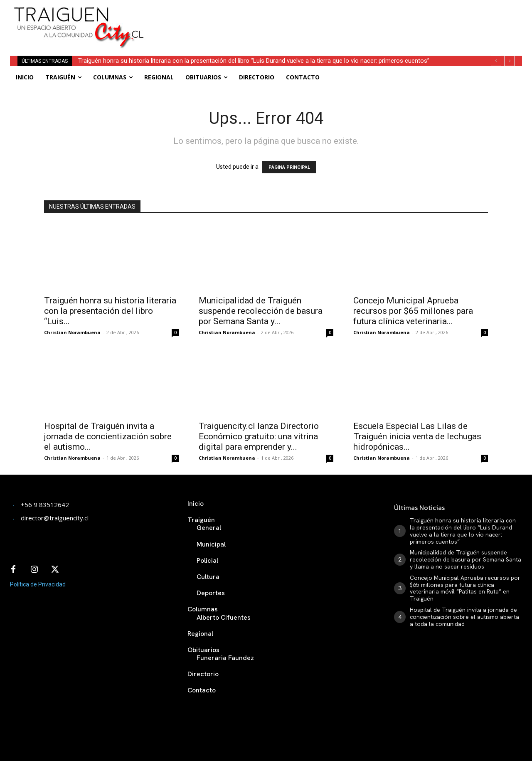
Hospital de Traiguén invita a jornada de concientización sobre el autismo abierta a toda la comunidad (464, 617)
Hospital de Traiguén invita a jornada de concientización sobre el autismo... (108, 436)
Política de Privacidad (38, 584)
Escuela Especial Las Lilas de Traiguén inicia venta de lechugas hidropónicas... (417, 436)
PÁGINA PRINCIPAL (289, 167)
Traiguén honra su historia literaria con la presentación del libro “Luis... (110, 311)
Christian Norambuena (72, 332)
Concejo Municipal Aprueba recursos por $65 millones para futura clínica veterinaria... (413, 311)
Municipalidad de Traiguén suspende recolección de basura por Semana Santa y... (261, 311)
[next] (509, 61)
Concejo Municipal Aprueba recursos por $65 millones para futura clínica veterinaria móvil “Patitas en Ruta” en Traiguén (465, 588)
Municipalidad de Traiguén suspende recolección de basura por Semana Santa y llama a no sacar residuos (465, 559)
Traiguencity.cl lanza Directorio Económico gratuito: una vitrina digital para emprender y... (259, 436)
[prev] (496, 61)
